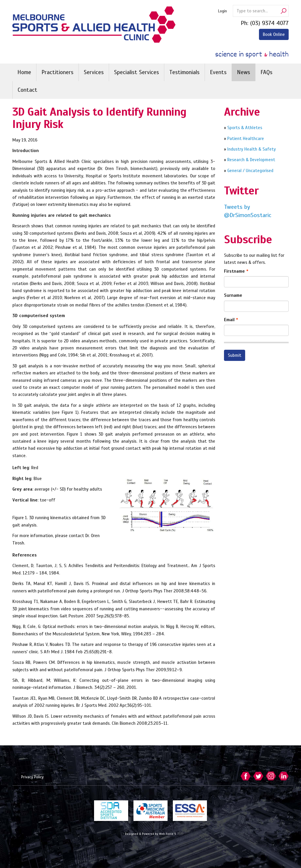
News (244, 72)
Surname (233, 295)
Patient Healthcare (245, 139)
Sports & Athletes (244, 128)
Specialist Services (137, 72)
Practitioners (57, 72)
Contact (27, 90)
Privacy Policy (32, 777)
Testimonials (184, 72)
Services (94, 72)
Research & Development (251, 160)
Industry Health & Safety (251, 149)
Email (229, 320)
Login (223, 11)
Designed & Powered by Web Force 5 (150, 834)
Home (24, 72)
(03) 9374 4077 (269, 23)
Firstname (234, 271)
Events (218, 72)
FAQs (266, 72)
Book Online (274, 34)
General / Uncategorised (250, 171)
